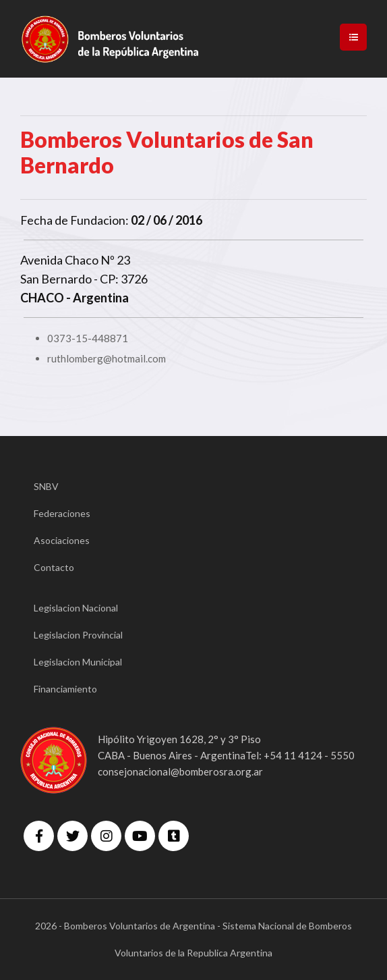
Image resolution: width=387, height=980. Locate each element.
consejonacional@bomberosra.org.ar (180, 771)
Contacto (54, 567)
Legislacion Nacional (76, 608)
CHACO (42, 298)
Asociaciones (62, 540)
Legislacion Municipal (78, 662)
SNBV (46, 486)
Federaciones (62, 513)
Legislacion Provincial (78, 635)
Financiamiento (65, 689)
